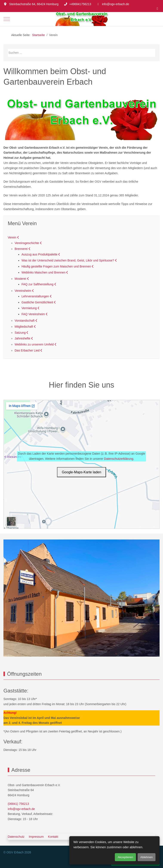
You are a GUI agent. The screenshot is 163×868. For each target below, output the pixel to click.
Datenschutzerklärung (119, 459)
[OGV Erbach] (81, 19)
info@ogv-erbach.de (115, 4)
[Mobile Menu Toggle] (7, 19)
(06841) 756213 (18, 804)
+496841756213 (80, 4)
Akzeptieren (125, 857)
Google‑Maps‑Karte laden (81, 472)
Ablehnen (147, 857)
